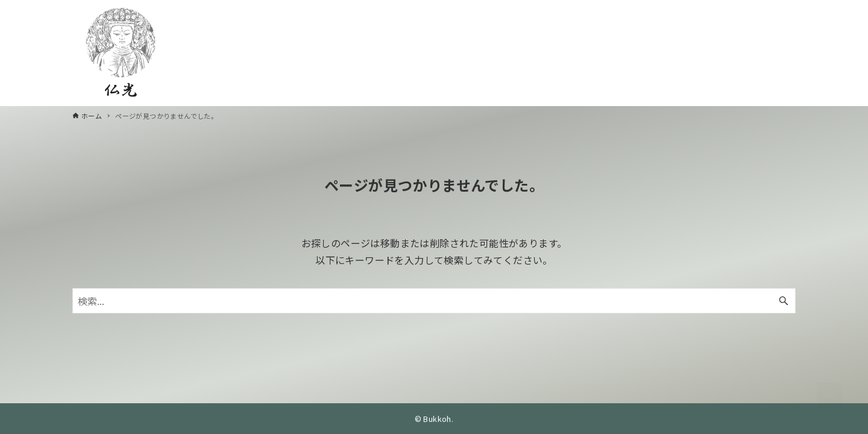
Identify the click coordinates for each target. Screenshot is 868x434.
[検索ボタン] (784, 301)
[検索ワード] (434, 301)
